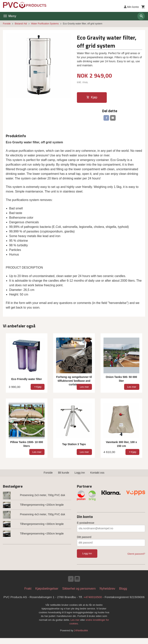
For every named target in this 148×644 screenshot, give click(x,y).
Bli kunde (64, 473)
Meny (10, 16)
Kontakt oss (97, 473)
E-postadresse (86, 523)
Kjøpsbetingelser (47, 590)
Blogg (123, 590)
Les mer (75, 626)
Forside (7, 24)
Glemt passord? (136, 554)
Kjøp (92, 97)
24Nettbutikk (81, 636)
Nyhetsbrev (107, 590)
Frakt (28, 590)
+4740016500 (101, 598)
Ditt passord (84, 538)
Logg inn (80, 473)
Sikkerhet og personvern (79, 590)
